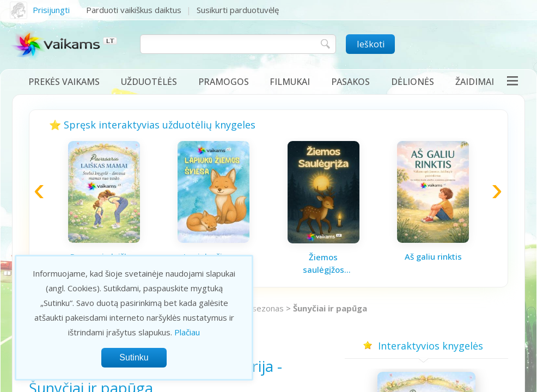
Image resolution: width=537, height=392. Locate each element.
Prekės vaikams (64, 82)
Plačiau (187, 332)
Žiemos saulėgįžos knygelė (324, 264)
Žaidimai (475, 82)
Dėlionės (413, 82)
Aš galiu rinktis (433, 256)
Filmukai (290, 82)
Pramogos (224, 82)
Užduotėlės (149, 82)
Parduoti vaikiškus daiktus (134, 10)
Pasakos (350, 82)
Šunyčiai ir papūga (330, 308)
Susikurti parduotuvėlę (238, 10)
